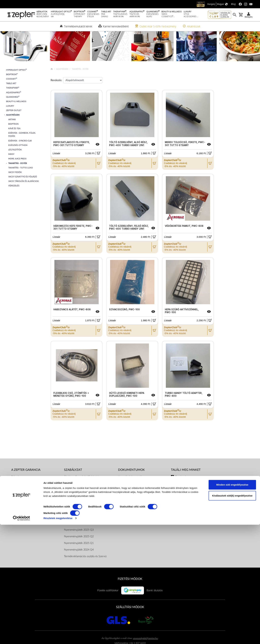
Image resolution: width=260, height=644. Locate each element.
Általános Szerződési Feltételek (82, 487)
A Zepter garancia (26, 480)
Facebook (181, 487)
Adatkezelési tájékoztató (78, 494)
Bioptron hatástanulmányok (134, 501)
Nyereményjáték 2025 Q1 (79, 554)
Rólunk (15, 487)
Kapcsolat (17, 501)
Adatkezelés (125, 521)
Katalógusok (125, 494)
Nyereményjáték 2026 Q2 (79, 521)
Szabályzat (73, 480)
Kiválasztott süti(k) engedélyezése (232, 615)
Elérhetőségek (72, 514)
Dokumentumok (73, 501)
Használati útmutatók (130, 487)
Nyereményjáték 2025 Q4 (79, 534)
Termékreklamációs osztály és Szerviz (85, 567)
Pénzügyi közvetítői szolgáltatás (136, 514)
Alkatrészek (63, 80)
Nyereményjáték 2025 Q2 (79, 547)
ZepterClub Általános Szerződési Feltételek (88, 507)
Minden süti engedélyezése (232, 604)
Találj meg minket (186, 480)
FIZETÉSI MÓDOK (130, 590)
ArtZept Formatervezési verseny (136, 527)
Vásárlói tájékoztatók (130, 507)
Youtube (180, 501)
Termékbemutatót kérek (25, 507)
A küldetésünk (19, 494)
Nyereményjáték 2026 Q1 (79, 527)
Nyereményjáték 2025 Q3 (79, 540)
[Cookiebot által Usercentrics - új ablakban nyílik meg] (21, 638)
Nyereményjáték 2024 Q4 (79, 560)
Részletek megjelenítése (58, 637)
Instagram (181, 494)
